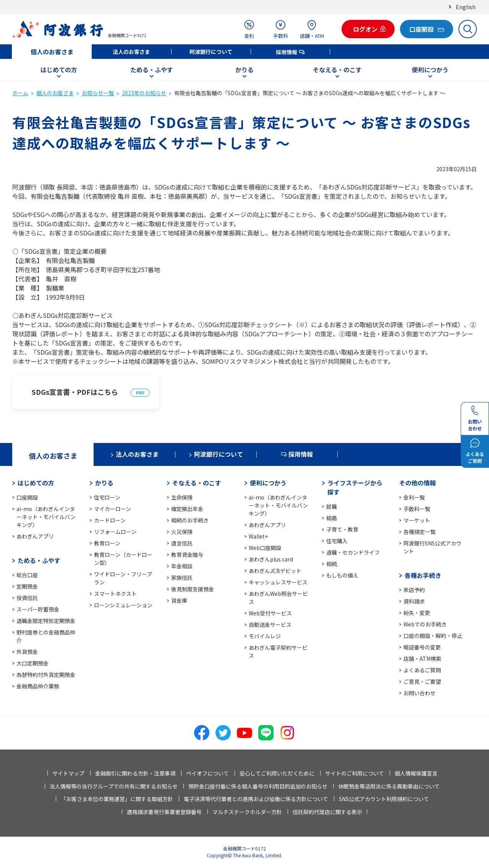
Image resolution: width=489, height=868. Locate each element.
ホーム (20, 93)
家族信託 (182, 578)
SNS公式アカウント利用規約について (384, 799)
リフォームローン (115, 532)
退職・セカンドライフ (353, 552)
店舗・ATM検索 (422, 659)
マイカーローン (113, 509)
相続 (332, 564)
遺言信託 (182, 543)
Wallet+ (258, 536)
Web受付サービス (270, 613)
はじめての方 (59, 70)
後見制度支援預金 (193, 589)
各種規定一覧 (419, 532)
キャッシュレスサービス (278, 582)
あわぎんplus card (271, 559)
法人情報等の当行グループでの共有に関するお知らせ (114, 786)
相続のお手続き (190, 520)
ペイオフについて (207, 773)
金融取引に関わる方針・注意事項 (135, 773)
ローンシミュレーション (123, 605)
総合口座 (27, 575)
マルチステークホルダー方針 (247, 812)
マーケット (417, 520)
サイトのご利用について (355, 773)
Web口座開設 (265, 548)
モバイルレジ (265, 636)
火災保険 (182, 532)
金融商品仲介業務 (38, 686)
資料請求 (414, 601)
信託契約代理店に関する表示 (327, 812)
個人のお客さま (52, 52)
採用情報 (287, 52)
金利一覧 (414, 497)
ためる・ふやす (152, 70)
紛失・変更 (417, 613)
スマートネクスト (115, 594)
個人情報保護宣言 (416, 773)
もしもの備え (342, 575)
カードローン (110, 520)
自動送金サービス (270, 625)
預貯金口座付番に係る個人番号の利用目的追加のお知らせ (258, 786)
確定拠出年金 (187, 509)
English (466, 7)
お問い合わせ (419, 693)
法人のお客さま (131, 52)
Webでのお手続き (425, 624)
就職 (332, 506)
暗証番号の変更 (422, 647)
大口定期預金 (32, 663)
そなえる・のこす (337, 70)
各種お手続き (423, 575)
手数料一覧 (417, 509)
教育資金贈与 (187, 555)
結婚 (332, 518)
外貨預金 (27, 652)
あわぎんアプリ (35, 536)
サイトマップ (68, 773)
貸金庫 (179, 600)
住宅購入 (337, 541)
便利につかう (430, 70)
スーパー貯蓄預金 (38, 609)
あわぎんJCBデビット (275, 571)
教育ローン (107, 543)
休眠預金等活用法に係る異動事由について (389, 786)
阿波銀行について (211, 52)
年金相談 (182, 566)
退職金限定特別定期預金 (46, 621)
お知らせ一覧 (98, 93)
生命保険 (182, 497)
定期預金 (27, 586)
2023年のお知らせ (144, 93)
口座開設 (27, 497)
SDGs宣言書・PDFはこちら (75, 392)
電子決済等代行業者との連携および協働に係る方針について (256, 799)
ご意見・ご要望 (422, 681)
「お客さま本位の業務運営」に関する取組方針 (117, 799)
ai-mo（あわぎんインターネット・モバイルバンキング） (46, 517)
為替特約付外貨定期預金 (46, 675)
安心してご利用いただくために (277, 773)
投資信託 (27, 598)
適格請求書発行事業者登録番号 (164, 812)
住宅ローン (107, 497)
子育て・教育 (342, 529)
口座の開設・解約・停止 (433, 636)
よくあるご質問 (422, 670)
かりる (244, 70)
